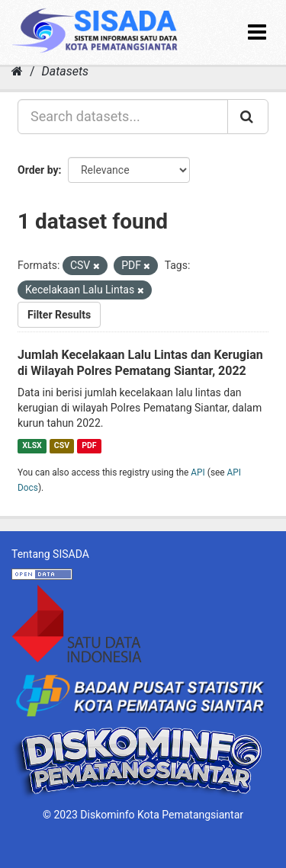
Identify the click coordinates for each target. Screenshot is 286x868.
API (198, 472)
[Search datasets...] (123, 117)
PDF (89, 445)
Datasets (65, 71)
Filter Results (59, 315)
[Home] (17, 71)
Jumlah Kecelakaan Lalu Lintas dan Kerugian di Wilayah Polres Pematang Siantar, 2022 (140, 363)
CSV (62, 445)
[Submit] (248, 117)
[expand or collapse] (257, 32)
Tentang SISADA (50, 554)
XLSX (32, 445)
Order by (38, 170)
